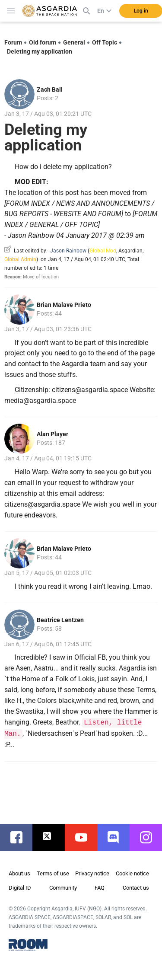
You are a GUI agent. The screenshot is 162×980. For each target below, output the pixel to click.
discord (118, 837)
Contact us (136, 888)
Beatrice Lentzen (60, 620)
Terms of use (53, 873)
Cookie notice (132, 873)
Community (63, 888)
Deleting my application (40, 51)
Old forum (43, 42)
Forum (13, 42)
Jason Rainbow (68, 251)
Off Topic (105, 42)
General (74, 42)
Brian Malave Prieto (64, 305)
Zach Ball (50, 89)
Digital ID (20, 888)
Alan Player (52, 434)
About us (19, 873)
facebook (21, 837)
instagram (150, 837)
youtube (85, 837)
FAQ (100, 888)
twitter (53, 837)
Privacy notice (92, 873)
